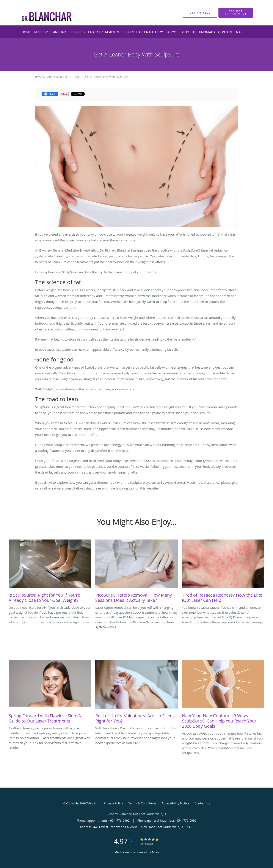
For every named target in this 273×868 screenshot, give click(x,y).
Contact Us (202, 803)
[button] (236, 13)
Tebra (155, 852)
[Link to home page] (64, 13)
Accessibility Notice (175, 803)
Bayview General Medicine (51, 77)
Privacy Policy (113, 803)
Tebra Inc (92, 803)
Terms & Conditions (142, 803)
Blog (77, 77)
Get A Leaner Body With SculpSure (107, 77)
